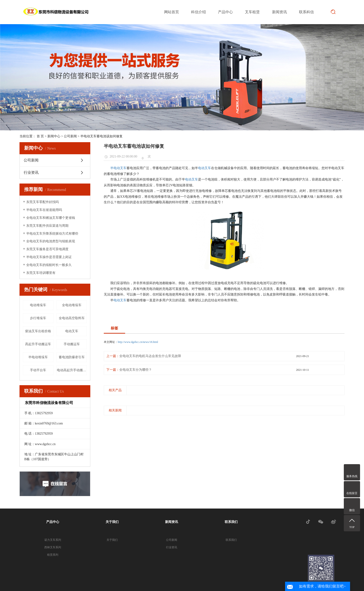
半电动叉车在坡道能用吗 (44, 210)
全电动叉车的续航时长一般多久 (49, 265)
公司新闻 (70, 136)
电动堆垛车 (38, 305)
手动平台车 (38, 370)
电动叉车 (72, 331)
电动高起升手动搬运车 (72, 370)
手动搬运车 (72, 344)
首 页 (40, 136)
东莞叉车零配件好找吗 (42, 202)
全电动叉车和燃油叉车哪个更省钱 (51, 218)
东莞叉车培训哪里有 (41, 273)
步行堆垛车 (38, 318)
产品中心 (225, 12)
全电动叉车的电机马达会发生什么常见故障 (150, 356)
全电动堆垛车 (72, 305)
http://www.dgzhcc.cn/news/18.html (138, 342)
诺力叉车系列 (53, 540)
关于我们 (112, 522)
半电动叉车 (118, 168)
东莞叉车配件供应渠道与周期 (47, 226)
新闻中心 (54, 136)
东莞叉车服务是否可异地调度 (47, 249)
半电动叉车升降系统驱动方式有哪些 (52, 234)
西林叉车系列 (53, 547)
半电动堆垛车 (38, 357)
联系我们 (231, 522)
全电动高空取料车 (72, 318)
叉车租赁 (252, 12)
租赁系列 (53, 555)
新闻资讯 (279, 12)
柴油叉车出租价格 (38, 331)
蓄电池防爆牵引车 (72, 357)
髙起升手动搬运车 (38, 344)
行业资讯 (31, 172)
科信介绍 (198, 12)
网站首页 (172, 12)
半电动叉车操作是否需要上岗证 (49, 257)
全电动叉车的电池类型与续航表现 (51, 241)
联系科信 (306, 12)
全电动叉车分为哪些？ (136, 370)
